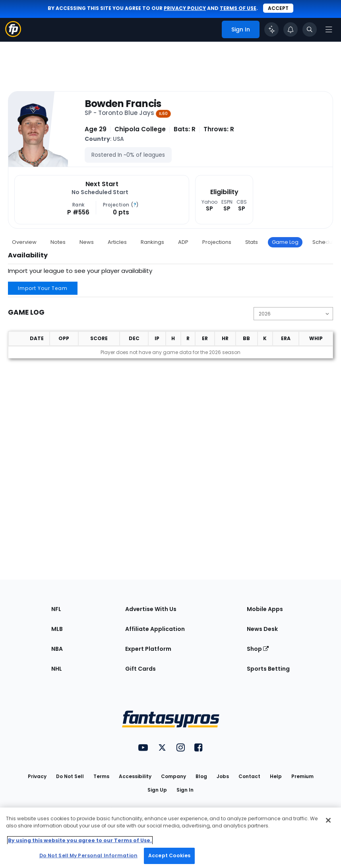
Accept (278, 8)
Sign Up (157, 790)
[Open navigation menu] (329, 29)
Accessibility (135, 776)
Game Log (285, 242)
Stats (252, 242)
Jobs (223, 776)
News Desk (262, 629)
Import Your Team (43, 288)
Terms (101, 776)
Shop (258, 649)
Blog (201, 776)
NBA (57, 649)
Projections (217, 242)
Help (276, 776)
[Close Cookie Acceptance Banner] (328, 820)
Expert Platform (148, 649)
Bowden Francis (123, 104)
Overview (24, 242)
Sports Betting (268, 669)
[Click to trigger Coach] (271, 29)
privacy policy (185, 8)
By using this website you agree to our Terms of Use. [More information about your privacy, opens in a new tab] (80, 840)
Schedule (325, 242)
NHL (57, 669)
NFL (56, 609)
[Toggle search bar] (310, 29)
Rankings (152, 242)
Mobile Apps (265, 609)
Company (173, 776)
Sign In (185, 790)
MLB (57, 629)
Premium (302, 776)
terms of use (238, 8)
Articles (117, 242)
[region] (170, 838)
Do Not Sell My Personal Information (88, 855)
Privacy (37, 776)
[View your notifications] (291, 29)
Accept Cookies (169, 855)
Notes (58, 242)
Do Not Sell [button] (70, 776)
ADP (183, 242)
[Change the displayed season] (293, 314)
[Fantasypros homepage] (13, 35)
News (87, 242)
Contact (249, 776)
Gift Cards (140, 669)
